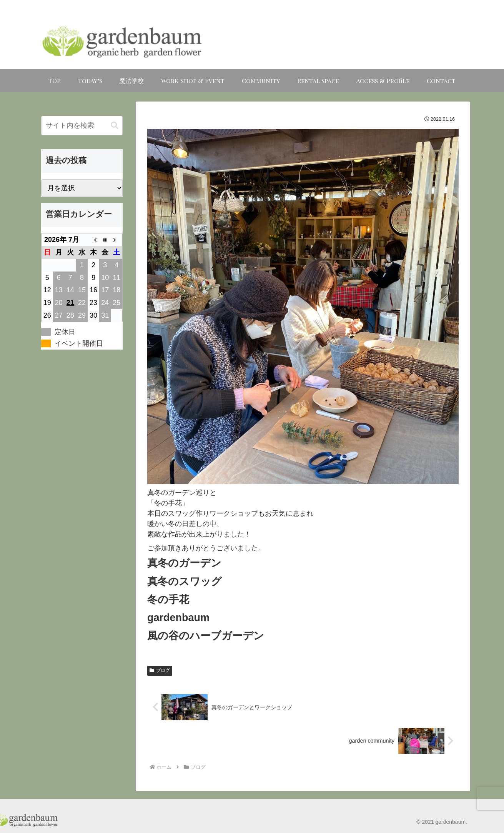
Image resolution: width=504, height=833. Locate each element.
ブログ (160, 670)
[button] (115, 126)
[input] (82, 126)
